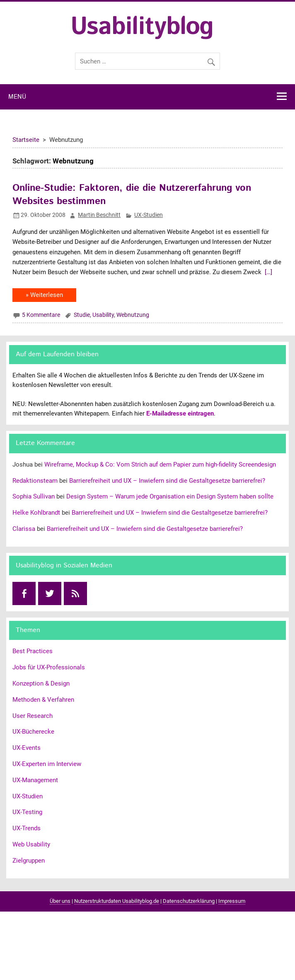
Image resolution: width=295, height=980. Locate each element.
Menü (17, 97)
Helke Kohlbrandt (36, 513)
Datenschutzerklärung (189, 901)
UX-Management (35, 780)
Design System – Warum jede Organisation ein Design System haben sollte (170, 496)
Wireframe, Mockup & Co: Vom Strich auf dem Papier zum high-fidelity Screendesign (160, 464)
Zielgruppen (29, 861)
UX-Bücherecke (33, 732)
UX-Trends (27, 828)
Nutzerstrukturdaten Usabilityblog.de (117, 901)
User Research (33, 716)
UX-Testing (27, 812)
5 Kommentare (41, 315)
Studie (82, 315)
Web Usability (31, 844)
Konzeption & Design (41, 683)
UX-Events (27, 748)
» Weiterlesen (44, 295)
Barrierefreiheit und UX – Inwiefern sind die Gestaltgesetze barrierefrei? (167, 481)
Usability (103, 315)
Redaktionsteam (35, 481)
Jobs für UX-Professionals (49, 667)
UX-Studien (149, 215)
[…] (268, 272)
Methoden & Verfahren (43, 700)
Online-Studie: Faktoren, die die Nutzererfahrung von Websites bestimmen (132, 195)
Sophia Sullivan (34, 496)
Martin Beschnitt (99, 215)
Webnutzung (133, 315)
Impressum (232, 901)
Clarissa (24, 529)
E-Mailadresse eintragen (180, 413)
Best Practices (33, 651)
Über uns (60, 901)
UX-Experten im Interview (47, 764)
